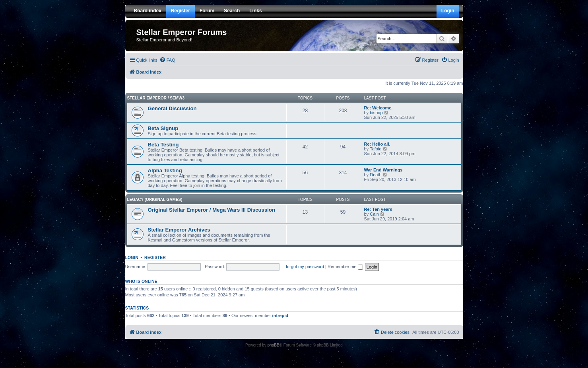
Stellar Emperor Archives (179, 230)
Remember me (345, 267)
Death (376, 175)
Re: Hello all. (377, 144)
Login (132, 257)
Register (155, 257)
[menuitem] (167, 60)
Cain (374, 214)
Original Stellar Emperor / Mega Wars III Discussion (212, 210)
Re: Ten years (378, 209)
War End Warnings (383, 170)
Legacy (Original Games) (155, 200)
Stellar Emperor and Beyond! (164, 40)
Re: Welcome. (378, 108)
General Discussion (172, 108)
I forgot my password (304, 267)
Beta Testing (163, 145)
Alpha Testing (165, 170)
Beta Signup (163, 128)
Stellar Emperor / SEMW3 (156, 98)
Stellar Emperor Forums (182, 32)
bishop (376, 113)
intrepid (280, 315)
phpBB (274, 345)
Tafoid (376, 149)
